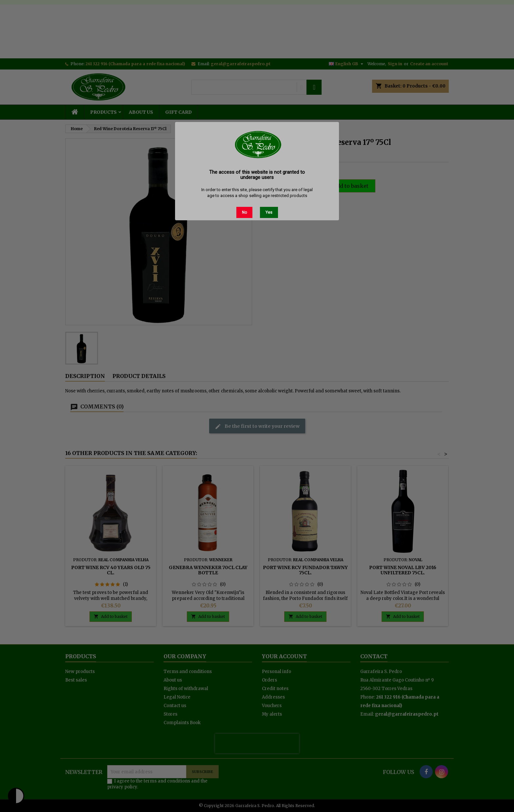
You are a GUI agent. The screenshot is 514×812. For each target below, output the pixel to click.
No (244, 212)
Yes (269, 212)
